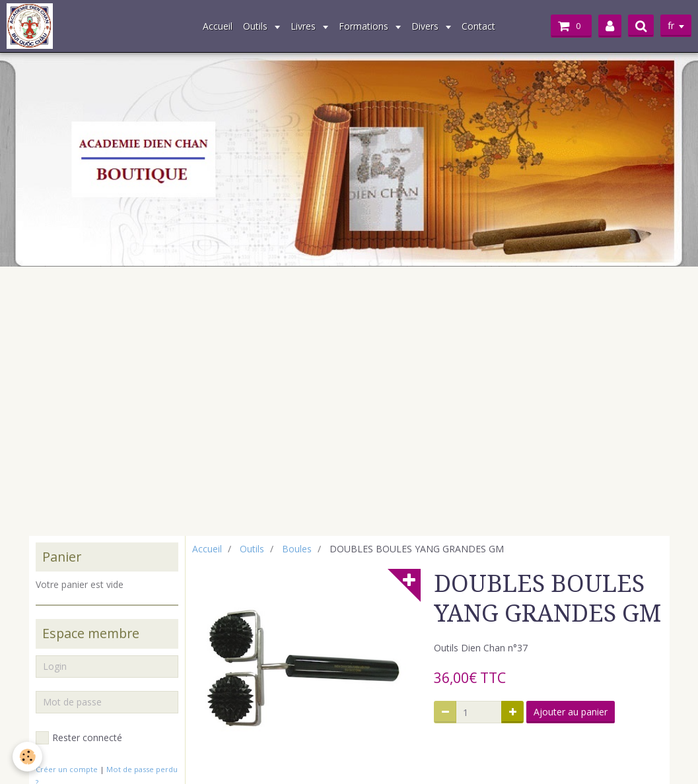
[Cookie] (28, 757)
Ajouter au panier (571, 712)
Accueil (218, 26)
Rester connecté (79, 738)
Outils (257, 26)
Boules (297, 549)
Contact (478, 26)
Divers (426, 26)
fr (671, 25)
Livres (304, 26)
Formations (365, 26)
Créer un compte (67, 769)
